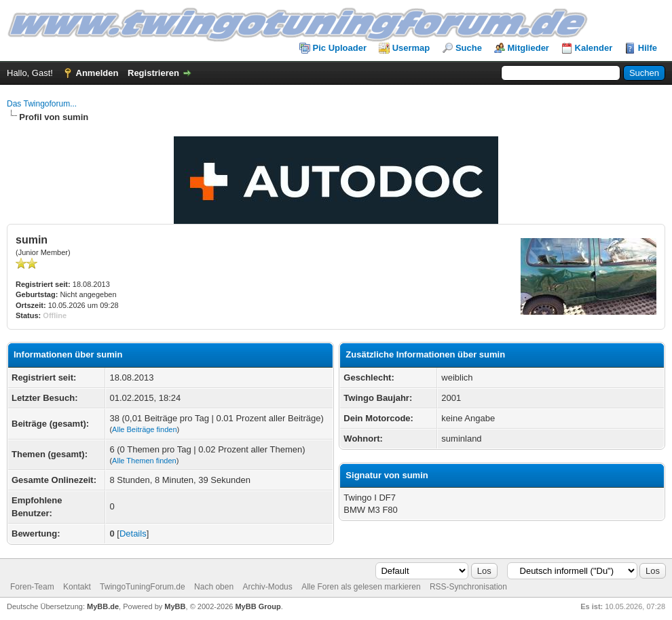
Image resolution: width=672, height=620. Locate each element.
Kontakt (77, 587)
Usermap (411, 48)
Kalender (594, 48)
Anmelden (97, 73)
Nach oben (214, 587)
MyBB (175, 606)
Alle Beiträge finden (144, 429)
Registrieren (153, 73)
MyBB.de (103, 606)
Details (133, 534)
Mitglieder (528, 48)
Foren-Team (32, 587)
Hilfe (648, 48)
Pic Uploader (340, 48)
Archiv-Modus (267, 587)
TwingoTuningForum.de (143, 587)
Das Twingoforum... (42, 104)
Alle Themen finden (144, 461)
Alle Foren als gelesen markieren (361, 587)
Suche (469, 48)
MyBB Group (258, 606)
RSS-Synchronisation (468, 587)
